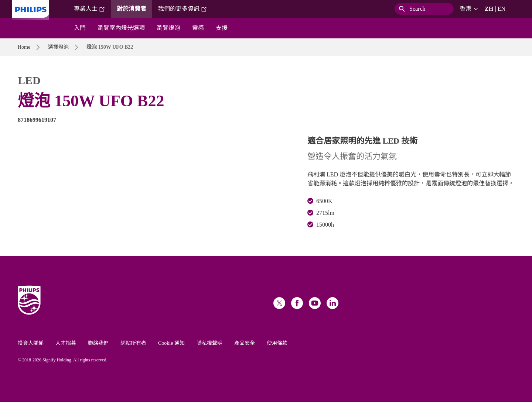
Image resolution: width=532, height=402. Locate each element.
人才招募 (66, 343)
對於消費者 (132, 9)
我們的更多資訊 (183, 9)
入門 (80, 28)
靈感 (198, 28)
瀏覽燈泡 (168, 28)
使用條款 (277, 343)
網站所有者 (133, 343)
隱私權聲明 (209, 343)
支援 (222, 28)
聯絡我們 (98, 343)
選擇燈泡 (58, 47)
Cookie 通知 (171, 343)
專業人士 (89, 9)
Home (24, 47)
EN (502, 9)
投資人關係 (31, 343)
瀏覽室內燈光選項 (121, 28)
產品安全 (245, 343)
